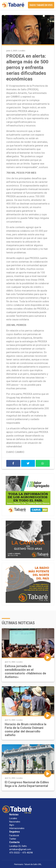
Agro (12, 825)
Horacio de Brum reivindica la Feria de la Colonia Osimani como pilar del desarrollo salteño (26, 730)
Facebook (14, 836)
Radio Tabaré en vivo (41, 5)
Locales (22, 51)
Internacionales (17, 828)
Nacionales (15, 822)
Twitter (13, 839)
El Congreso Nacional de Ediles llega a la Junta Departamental (27, 784)
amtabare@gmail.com (20, 849)
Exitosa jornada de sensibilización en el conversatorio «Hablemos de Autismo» (25, 672)
